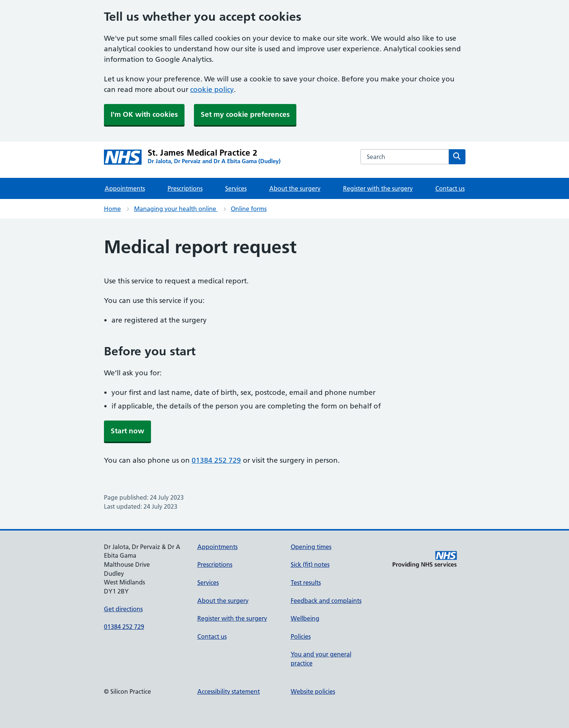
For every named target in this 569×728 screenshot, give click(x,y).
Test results (306, 583)
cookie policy (212, 89)
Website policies (313, 691)
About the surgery (295, 188)
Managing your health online (176, 209)
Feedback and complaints (326, 601)
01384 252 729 (216, 460)
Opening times (311, 547)
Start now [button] (127, 431)
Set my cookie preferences (245, 114)
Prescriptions (185, 188)
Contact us (450, 188)
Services (236, 188)
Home (112, 209)
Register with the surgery (378, 188)
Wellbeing (305, 618)
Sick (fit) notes (310, 564)
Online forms (249, 209)
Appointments (125, 188)
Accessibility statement (229, 691)
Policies (301, 636)
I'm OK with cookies (144, 114)
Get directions (123, 609)
